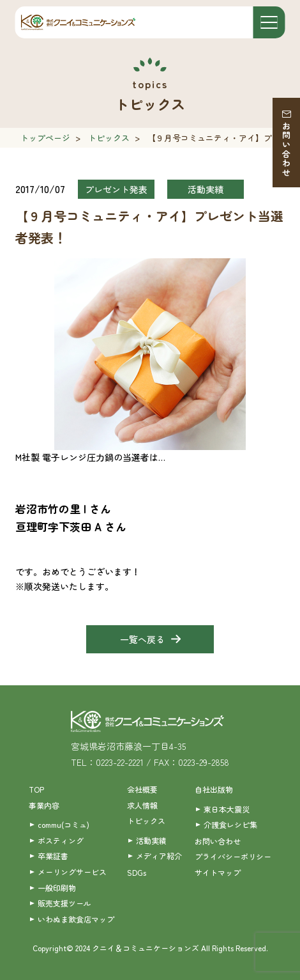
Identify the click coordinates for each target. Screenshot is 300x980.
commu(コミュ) (64, 824)
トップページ (45, 138)
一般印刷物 (57, 888)
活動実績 (151, 840)
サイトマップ (218, 872)
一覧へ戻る (142, 639)
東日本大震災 (227, 809)
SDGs (137, 872)
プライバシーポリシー (233, 856)
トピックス (109, 138)
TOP (36, 789)
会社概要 (142, 789)
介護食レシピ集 (230, 824)
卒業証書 (53, 856)
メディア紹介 (159, 856)
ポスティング (61, 840)
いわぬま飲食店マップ (76, 919)
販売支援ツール (64, 903)
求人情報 (142, 805)
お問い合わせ (286, 149)
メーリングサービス (72, 872)
